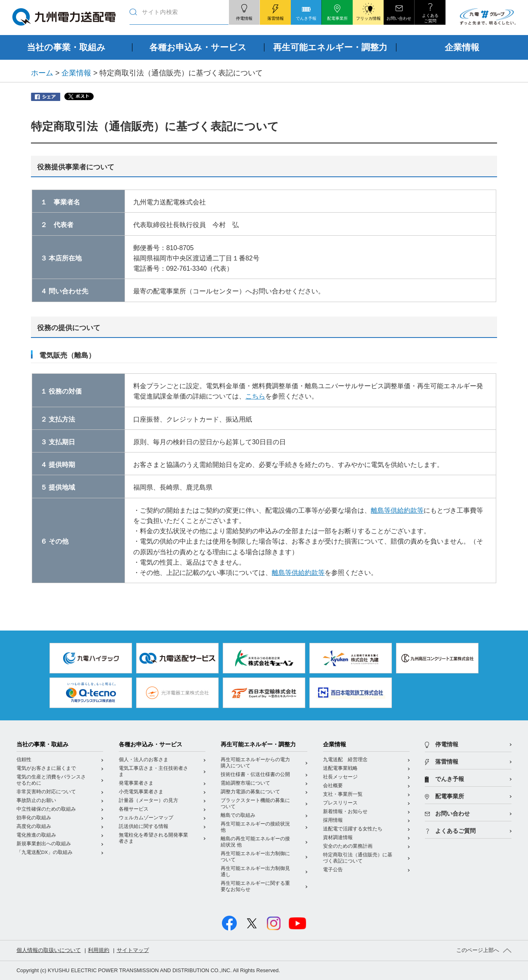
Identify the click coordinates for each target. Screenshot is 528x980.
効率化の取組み (34, 818)
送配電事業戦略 (340, 768)
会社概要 (333, 785)
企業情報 (76, 73)
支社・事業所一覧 (343, 794)
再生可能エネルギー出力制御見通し (255, 871)
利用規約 (99, 950)
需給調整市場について (245, 783)
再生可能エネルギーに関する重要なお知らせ (255, 886)
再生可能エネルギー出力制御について (255, 857)
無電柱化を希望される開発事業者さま (153, 838)
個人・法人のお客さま (144, 760)
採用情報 (333, 820)
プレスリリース (340, 803)
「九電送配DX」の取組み (45, 852)
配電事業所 (450, 796)
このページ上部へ (478, 950)
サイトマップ (133, 950)
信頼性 (24, 760)
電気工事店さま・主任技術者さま (153, 771)
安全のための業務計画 (348, 846)
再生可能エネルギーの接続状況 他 (255, 827)
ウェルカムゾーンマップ (146, 818)
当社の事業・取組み (42, 744)
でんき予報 (450, 779)
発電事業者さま (136, 783)
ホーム (42, 73)
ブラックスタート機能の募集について (255, 803)
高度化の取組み (34, 826)
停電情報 (447, 744)
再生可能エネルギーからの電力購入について (255, 763)
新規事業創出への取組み (44, 844)
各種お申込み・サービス (151, 744)
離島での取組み (238, 815)
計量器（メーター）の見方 (148, 800)
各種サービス (134, 809)
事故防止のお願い (36, 800)
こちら (255, 396)
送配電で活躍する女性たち (353, 829)
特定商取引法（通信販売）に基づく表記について (358, 858)
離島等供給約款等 (397, 510)
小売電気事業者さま (141, 792)
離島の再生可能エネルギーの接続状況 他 (255, 842)
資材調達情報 (338, 837)
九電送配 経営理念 (345, 760)
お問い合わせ (453, 814)
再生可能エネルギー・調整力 (258, 744)
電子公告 (333, 870)
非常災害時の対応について (46, 792)
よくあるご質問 (455, 831)
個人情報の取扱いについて (49, 950)
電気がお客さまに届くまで (46, 768)
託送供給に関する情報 (144, 826)
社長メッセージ (340, 777)
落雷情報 (447, 762)
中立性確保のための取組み (46, 809)
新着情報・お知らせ (345, 811)
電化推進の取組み (36, 835)
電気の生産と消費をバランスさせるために (51, 780)
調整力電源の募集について (250, 792)
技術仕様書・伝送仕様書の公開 (255, 774)
